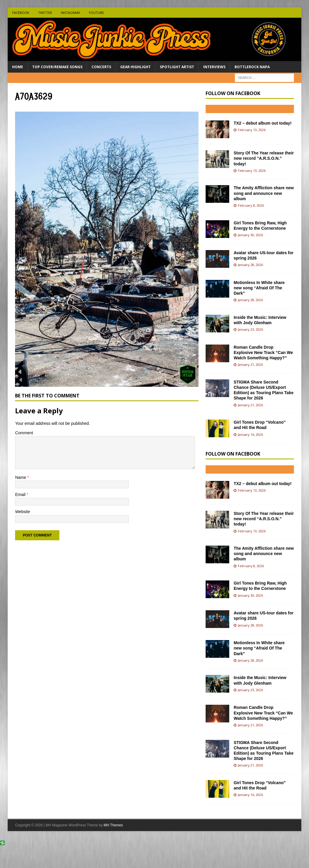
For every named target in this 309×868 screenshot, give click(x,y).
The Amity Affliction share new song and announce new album (264, 193)
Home (18, 67)
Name (21, 477)
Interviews (214, 67)
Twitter (45, 13)
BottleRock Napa (252, 67)
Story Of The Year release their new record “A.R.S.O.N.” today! (264, 158)
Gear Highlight (135, 67)
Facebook (21, 13)
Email (21, 495)
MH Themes (113, 825)
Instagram (70, 13)
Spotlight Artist (177, 67)
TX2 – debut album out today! (263, 123)
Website (22, 512)
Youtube (96, 13)
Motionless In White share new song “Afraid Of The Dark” (259, 288)
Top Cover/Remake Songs (57, 67)
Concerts (101, 67)
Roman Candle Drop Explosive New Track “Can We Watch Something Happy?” (263, 353)
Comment (24, 433)
